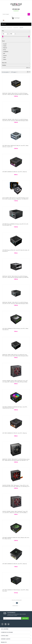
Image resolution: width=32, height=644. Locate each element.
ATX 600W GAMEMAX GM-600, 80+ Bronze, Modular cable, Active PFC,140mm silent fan (16, 538)
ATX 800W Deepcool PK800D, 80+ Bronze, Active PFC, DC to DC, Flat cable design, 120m (15, 225)
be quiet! (4, 44)
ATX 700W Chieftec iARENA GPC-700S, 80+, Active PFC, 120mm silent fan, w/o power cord (15, 146)
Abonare (25, 618)
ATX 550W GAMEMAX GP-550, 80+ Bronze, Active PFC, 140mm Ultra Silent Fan (15, 329)
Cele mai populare (6, 72)
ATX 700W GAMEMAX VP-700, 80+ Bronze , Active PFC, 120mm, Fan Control (16, 590)
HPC (4, 54)
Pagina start (4, 28)
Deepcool (4, 48)
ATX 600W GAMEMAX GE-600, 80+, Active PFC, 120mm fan (15, 172)
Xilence (4, 59)
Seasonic (4, 56)
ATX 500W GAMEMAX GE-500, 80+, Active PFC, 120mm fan (15, 564)
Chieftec (4, 46)
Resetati (29, 68)
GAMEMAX (5, 52)
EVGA (4, 50)
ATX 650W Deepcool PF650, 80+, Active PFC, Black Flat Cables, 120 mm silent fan (16, 251)
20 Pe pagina (14, 72)
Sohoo (4, 57)
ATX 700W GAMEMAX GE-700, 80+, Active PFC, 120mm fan (15, 433)
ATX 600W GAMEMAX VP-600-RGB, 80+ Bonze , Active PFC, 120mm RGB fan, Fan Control (15, 408)
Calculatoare (10, 28)
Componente (16, 28)
